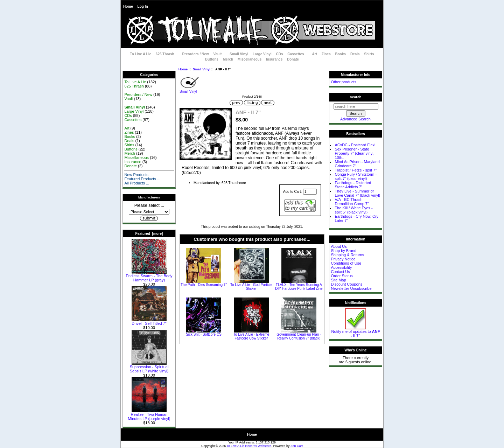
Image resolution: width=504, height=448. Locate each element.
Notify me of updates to (356, 332)
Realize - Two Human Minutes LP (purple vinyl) (149, 415)
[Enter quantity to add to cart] (310, 192)
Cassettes (296, 54)
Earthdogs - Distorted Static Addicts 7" (353, 185)
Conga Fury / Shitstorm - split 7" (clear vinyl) (356, 176)
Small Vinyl (201, 69)
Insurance (274, 59)
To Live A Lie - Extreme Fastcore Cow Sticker (251, 336)
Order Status (342, 276)
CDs (280, 54)
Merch (228, 59)
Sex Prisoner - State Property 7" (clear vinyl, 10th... (354, 153)
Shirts (369, 54)
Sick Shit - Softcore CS (204, 334)
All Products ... (137, 183)
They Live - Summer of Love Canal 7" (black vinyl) (357, 193)
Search (356, 97)
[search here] (356, 106)
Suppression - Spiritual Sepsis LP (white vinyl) (149, 367)
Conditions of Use (346, 263)
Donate (293, 59)
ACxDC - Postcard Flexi (355, 145)
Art (314, 54)
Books (341, 54)
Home (128, 6)
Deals (355, 54)
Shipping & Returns (347, 255)
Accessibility (341, 267)
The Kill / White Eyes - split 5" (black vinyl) (353, 210)
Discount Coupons (346, 284)
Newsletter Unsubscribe (351, 288)
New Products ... (138, 175)
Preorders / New (195, 54)
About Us (339, 246)
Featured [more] (149, 234)
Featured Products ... (142, 179)
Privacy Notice (343, 259)
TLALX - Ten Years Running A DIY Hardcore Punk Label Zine (299, 287)
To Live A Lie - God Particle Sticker (251, 287)
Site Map (338, 280)
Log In (143, 6)
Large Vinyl (262, 54)
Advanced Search (355, 119)
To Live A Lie (141, 54)
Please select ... (149, 205)
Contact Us (340, 272)
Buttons (212, 59)
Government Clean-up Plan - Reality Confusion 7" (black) (299, 336)
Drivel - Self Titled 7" (149, 322)
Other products (344, 82)
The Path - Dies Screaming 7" (204, 285)
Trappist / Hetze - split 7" (356, 170)
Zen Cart (297, 446)
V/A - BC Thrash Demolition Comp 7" (352, 202)
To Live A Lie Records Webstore (249, 446)
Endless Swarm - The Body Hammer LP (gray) (149, 276)
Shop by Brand (344, 251)
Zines (326, 54)
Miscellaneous (250, 59)
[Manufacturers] (149, 212)
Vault (217, 54)
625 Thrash (165, 54)
